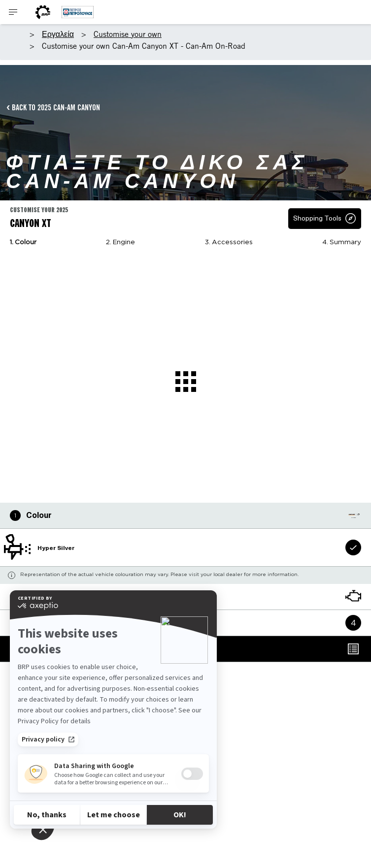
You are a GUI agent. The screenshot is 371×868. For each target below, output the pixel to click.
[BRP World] (43, 12)
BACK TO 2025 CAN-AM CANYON (56, 107)
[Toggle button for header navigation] (13, 12)
